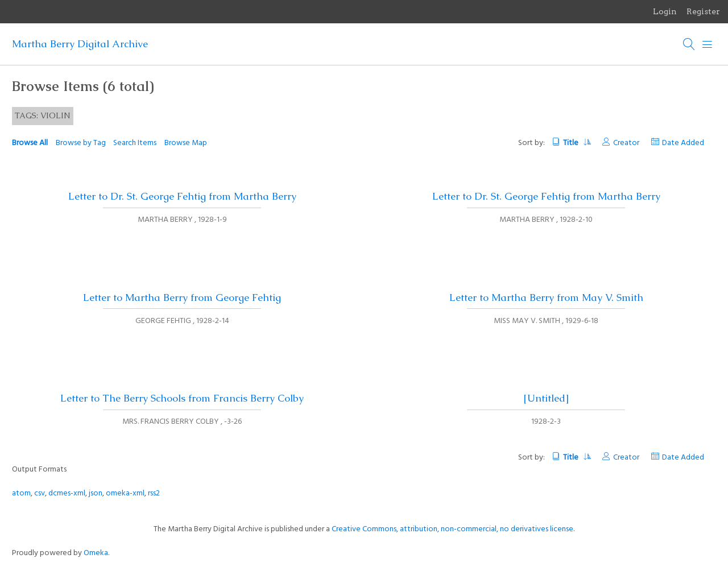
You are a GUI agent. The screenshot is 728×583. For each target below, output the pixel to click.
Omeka (96, 553)
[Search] (689, 44)
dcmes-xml (67, 493)
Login (665, 11)
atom (21, 493)
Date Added (683, 143)
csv (40, 493)
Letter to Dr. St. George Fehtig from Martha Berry (182, 196)
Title (576, 143)
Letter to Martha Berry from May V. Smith (546, 297)
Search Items (135, 143)
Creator (626, 143)
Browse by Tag (81, 143)
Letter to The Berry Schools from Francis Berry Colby (182, 398)
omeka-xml (125, 493)
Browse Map (186, 143)
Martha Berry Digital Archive (80, 44)
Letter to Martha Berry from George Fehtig (182, 297)
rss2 (154, 493)
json (96, 493)
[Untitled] (546, 398)
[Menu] (708, 44)
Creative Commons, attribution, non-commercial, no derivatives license (452, 529)
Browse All (30, 143)
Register (703, 11)
